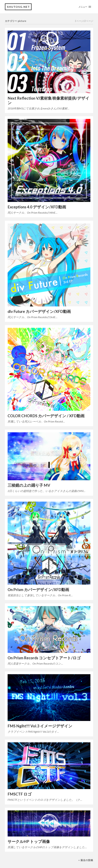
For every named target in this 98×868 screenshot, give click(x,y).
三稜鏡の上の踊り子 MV (29, 485)
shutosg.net (18, 7)
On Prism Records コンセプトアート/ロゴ (44, 658)
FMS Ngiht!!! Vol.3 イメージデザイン (40, 726)
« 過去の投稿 (86, 860)
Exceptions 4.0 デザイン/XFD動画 (37, 207)
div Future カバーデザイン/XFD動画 (39, 311)
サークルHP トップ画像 (29, 841)
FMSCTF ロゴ (20, 794)
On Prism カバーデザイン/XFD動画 (38, 590)
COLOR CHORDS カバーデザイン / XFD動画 (46, 416)
